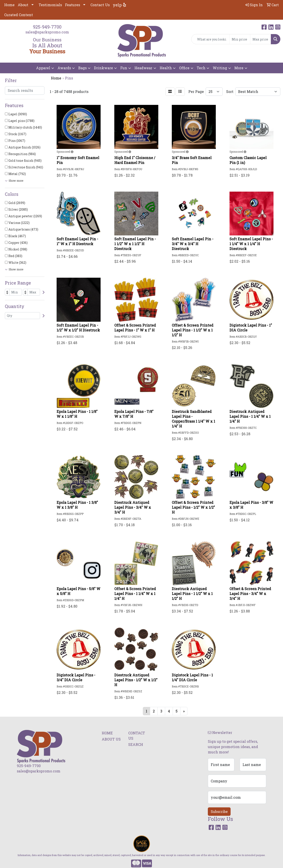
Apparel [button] (43, 68)
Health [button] (166, 68)
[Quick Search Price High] (261, 39)
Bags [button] (82, 68)
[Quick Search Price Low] (240, 39)
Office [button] (184, 68)
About (23, 5)
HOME (107, 733)
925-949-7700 (47, 27)
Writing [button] (220, 68)
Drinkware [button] (103, 68)
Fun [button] (124, 68)
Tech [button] (201, 68)
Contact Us (100, 5)
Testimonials (50, 5)
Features (73, 5)
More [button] (239, 68)
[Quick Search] (210, 39)
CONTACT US (137, 736)
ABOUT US (111, 739)
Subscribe (219, 811)
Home (9, 5)
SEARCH (136, 744)
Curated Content (19, 15)
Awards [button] (64, 68)
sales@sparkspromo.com (47, 32)
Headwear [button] (143, 68)
